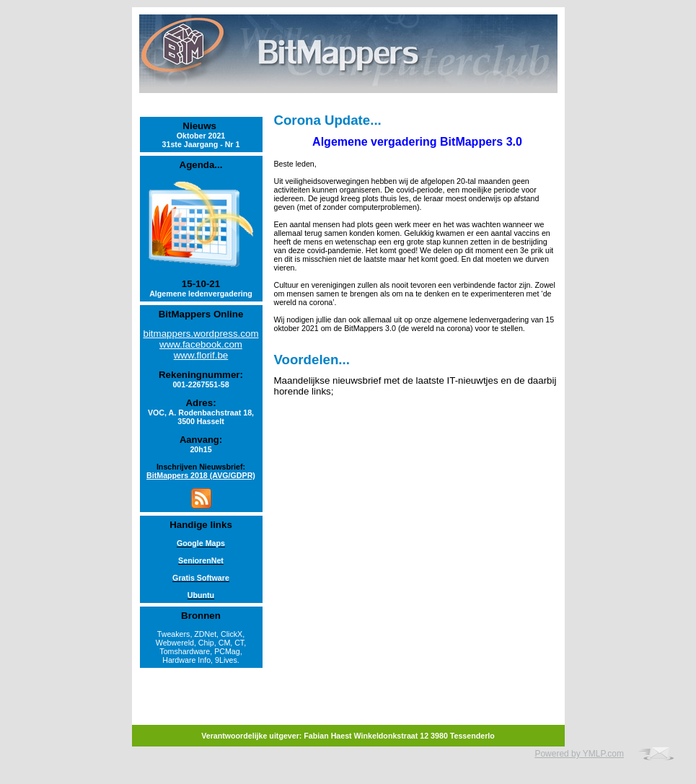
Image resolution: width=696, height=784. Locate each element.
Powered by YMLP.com (579, 754)
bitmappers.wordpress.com (201, 334)
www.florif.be (201, 355)
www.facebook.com (201, 344)
